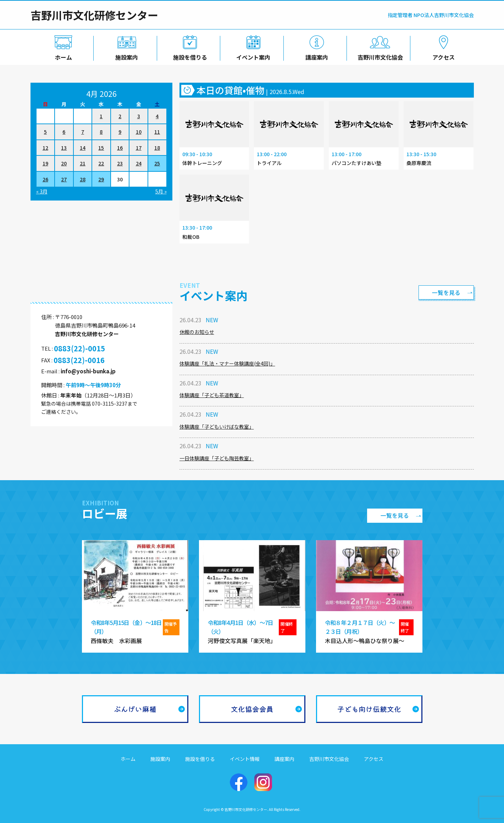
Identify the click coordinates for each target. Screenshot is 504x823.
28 (83, 179)
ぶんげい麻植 (135, 709)
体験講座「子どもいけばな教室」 (217, 427)
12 (45, 148)
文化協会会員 (252, 709)
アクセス (442, 56)
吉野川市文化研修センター (94, 15)
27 (64, 179)
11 (157, 132)
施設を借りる (189, 56)
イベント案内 (252, 56)
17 (139, 148)
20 (64, 163)
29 (101, 179)
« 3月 (42, 191)
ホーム (62, 56)
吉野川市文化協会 (379, 56)
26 (45, 179)
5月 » (161, 191)
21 (83, 163)
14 (83, 148)
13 (64, 148)
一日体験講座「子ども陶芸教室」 (217, 458)
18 (157, 148)
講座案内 (315, 56)
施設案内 (125, 56)
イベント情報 (245, 759)
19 (45, 163)
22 (101, 163)
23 (120, 163)
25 (157, 163)
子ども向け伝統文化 (369, 709)
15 (101, 148)
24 (139, 163)
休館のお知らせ (197, 332)
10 (139, 132)
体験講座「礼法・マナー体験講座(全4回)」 (227, 363)
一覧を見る (445, 292)
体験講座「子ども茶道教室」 (212, 395)
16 (120, 148)
